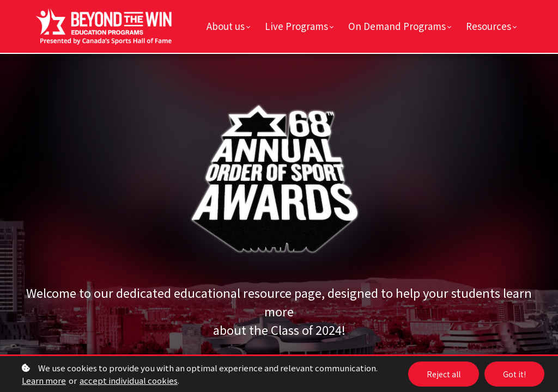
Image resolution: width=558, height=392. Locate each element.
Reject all (444, 374)
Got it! (514, 374)
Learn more (44, 380)
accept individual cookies (129, 380)
